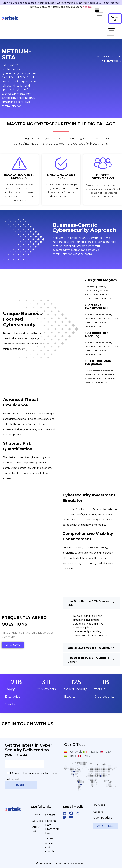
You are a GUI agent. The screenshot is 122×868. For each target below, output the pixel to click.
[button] (97, 10)
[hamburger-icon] (110, 31)
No (90, 7)
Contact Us (115, 18)
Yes (85, 7)
